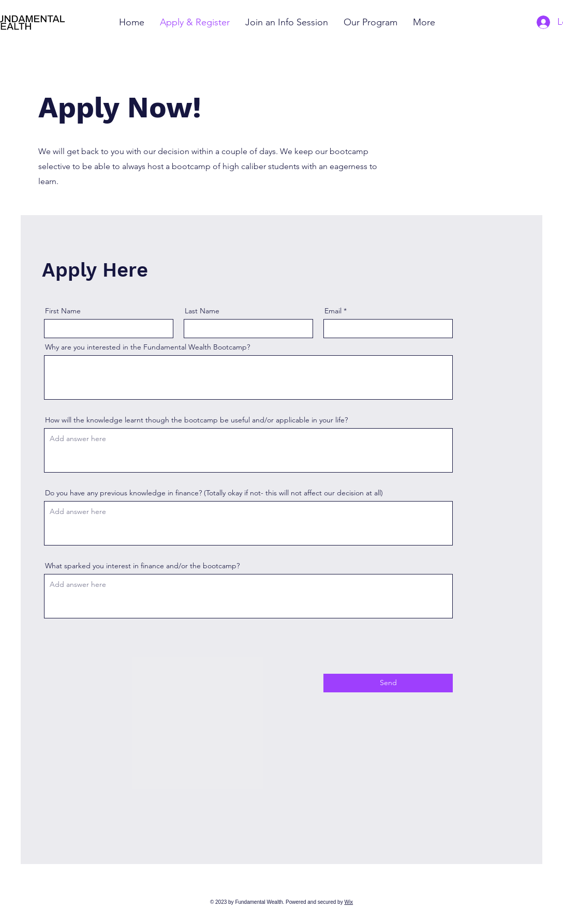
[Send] (388, 683)
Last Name (202, 311)
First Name (63, 311)
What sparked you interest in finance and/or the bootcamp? (142, 566)
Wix (349, 902)
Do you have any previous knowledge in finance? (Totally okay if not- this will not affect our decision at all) (214, 493)
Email (333, 311)
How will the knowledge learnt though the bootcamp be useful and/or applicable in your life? (196, 420)
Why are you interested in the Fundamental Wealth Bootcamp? (147, 347)
